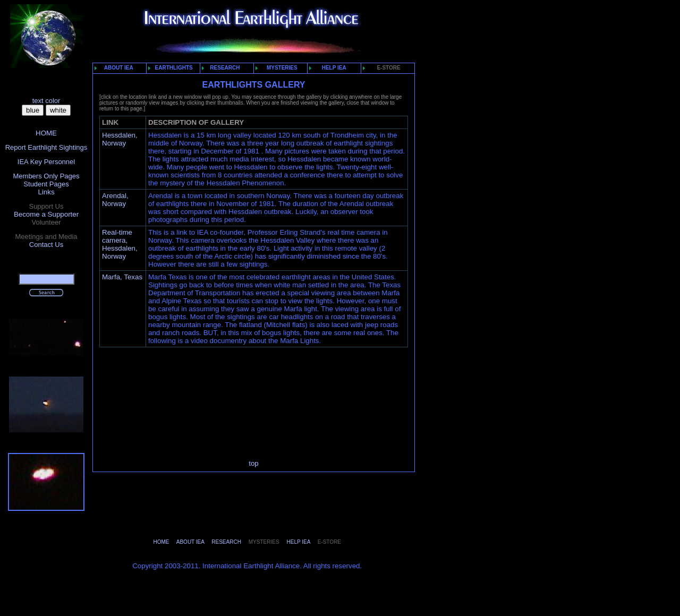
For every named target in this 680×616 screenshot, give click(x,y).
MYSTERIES (278, 68)
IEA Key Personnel (46, 162)
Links (46, 192)
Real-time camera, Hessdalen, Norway (120, 244)
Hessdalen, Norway (120, 139)
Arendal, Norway (115, 200)
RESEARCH (223, 68)
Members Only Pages (46, 176)
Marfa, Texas (122, 277)
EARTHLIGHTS (172, 68)
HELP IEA (330, 68)
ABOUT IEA (116, 68)
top (254, 463)
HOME (46, 133)
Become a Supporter (46, 214)
